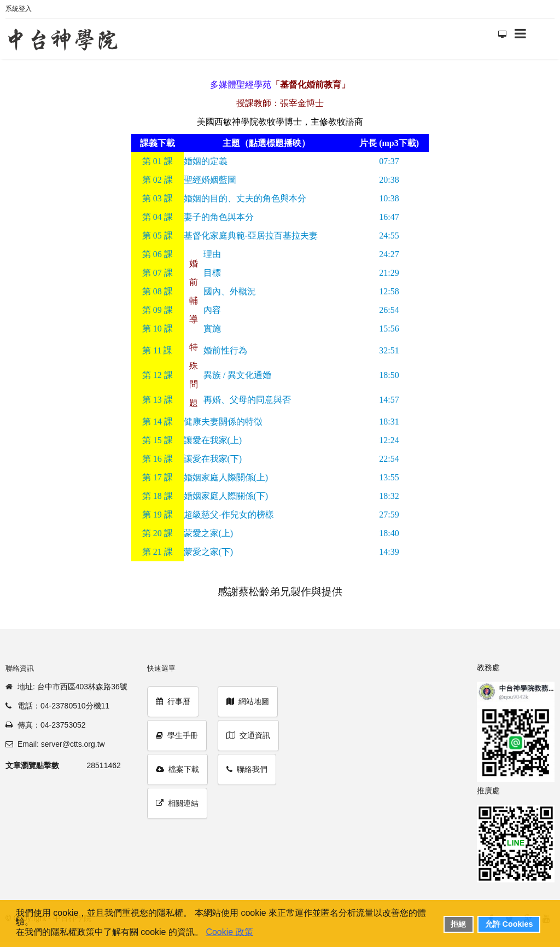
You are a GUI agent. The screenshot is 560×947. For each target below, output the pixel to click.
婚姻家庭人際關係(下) (226, 496)
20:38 (389, 180)
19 (157, 515)
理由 (212, 254)
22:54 (389, 459)
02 (157, 180)
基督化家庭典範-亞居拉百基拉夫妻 (251, 236)
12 (157, 375)
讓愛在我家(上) (213, 440)
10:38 (389, 198)
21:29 (389, 273)
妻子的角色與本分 (219, 217)
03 (157, 198)
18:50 (389, 375)
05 (157, 236)
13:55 (389, 477)
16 (157, 459)
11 (157, 350)
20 (157, 533)
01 (157, 161)
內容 (212, 310)
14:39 (389, 552)
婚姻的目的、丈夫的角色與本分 (245, 198)
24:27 (389, 254)
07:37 (389, 161)
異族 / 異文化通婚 (237, 375)
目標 (212, 273)
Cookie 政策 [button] (229, 932)
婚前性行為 (225, 350)
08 (157, 291)
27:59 (389, 515)
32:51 (389, 350)
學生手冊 (177, 735)
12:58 (389, 291)
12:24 (389, 440)
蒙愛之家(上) (209, 533)
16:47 (389, 217)
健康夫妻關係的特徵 (223, 422)
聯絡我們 (247, 769)
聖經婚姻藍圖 (210, 180)
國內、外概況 (230, 291)
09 (157, 310)
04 (157, 217)
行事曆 (173, 701)
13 (157, 400)
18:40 (389, 533)
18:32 (389, 496)
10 (157, 329)
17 (157, 477)
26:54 (389, 310)
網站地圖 (248, 701)
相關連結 (177, 803)
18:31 (389, 422)
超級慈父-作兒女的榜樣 (229, 515)
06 (157, 254)
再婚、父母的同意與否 (247, 400)
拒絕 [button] (458, 924)
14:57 (389, 400)
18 (157, 496)
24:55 (389, 236)
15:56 (389, 329)
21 (157, 552)
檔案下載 (177, 769)
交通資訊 (248, 735)
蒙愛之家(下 (207, 552)
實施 (212, 329)
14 (157, 422)
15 (157, 440)
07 (157, 273)
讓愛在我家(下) (213, 459)
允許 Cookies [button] (509, 924)
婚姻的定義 (206, 161)
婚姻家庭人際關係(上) (226, 477)
